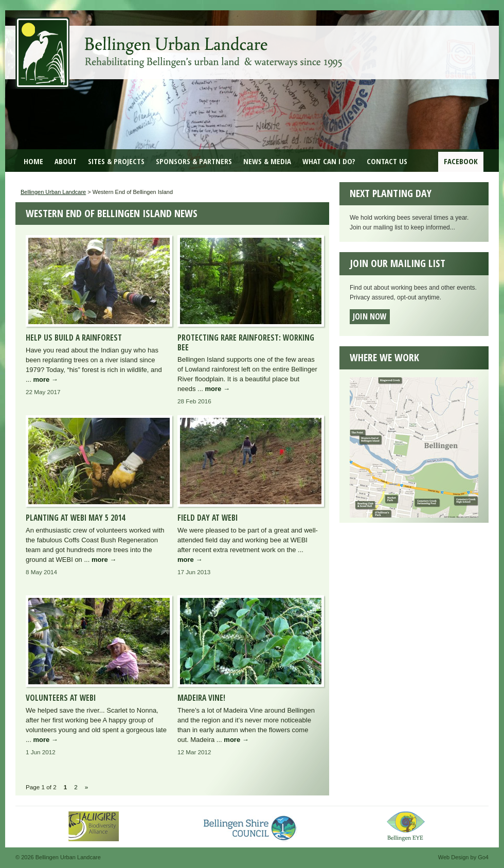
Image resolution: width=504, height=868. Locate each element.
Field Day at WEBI (208, 518)
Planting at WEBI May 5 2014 (75, 518)
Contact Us (387, 161)
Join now (370, 316)
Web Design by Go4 (463, 857)
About (66, 161)
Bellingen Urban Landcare (180, 45)
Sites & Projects (116, 161)
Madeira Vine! (201, 698)
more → (45, 379)
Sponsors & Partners (194, 161)
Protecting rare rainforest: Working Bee (246, 342)
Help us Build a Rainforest (74, 338)
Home (33, 161)
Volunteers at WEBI (61, 698)
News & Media (267, 161)
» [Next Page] (87, 787)
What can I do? (329, 161)
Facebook (461, 161)
